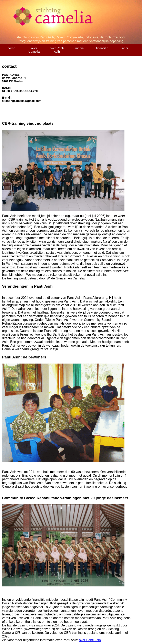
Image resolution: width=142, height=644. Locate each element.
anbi (125, 48)
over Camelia (34, 50)
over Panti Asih (57, 50)
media (79, 48)
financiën (102, 48)
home (11, 48)
